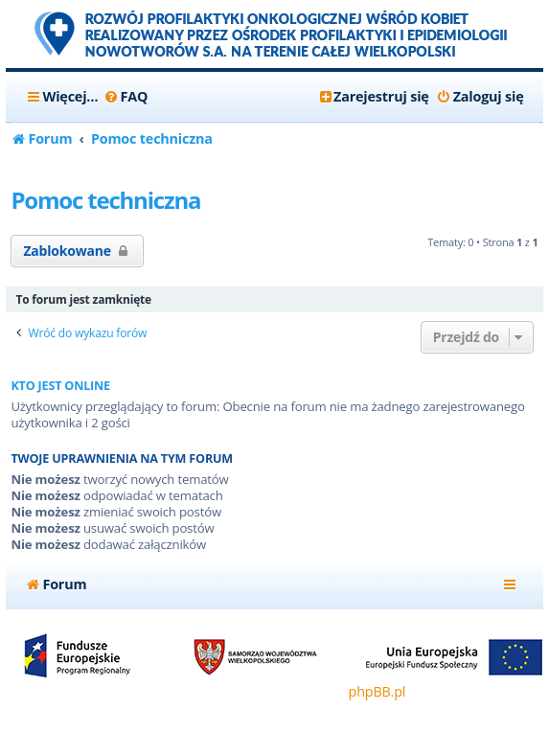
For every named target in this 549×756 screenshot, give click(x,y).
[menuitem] (125, 97)
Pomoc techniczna (105, 200)
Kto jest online (60, 386)
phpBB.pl (377, 691)
